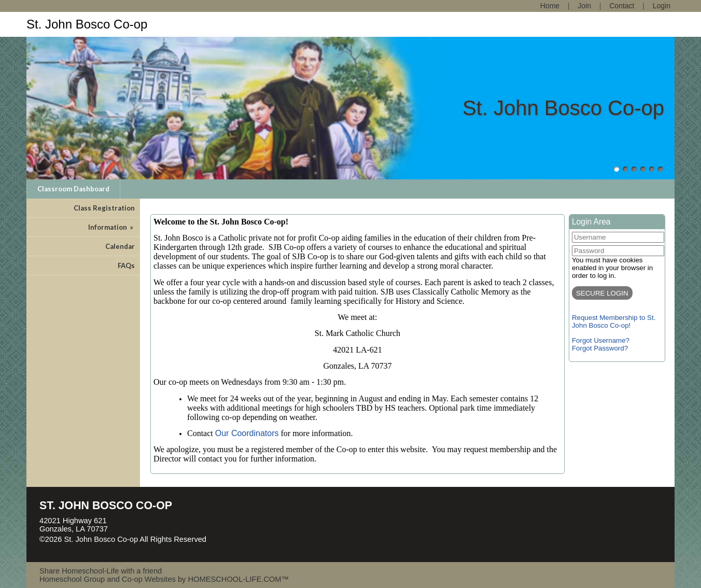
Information (111, 227)
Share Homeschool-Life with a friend (101, 571)
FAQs (126, 265)
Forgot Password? (600, 348)
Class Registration (104, 208)
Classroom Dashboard (73, 189)
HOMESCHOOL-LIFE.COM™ (238, 579)
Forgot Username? (601, 340)
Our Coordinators (247, 433)
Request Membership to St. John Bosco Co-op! (614, 321)
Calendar (120, 246)
